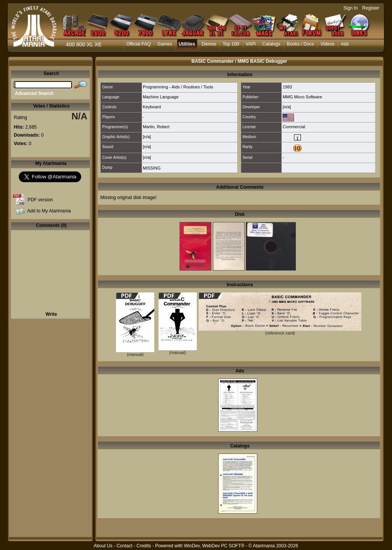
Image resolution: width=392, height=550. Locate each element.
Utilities (187, 44)
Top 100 (231, 44)
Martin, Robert (156, 127)
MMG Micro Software (302, 97)
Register (371, 8)
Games (165, 44)
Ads (345, 44)
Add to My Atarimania (49, 211)
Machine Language (161, 97)
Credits (144, 546)
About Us (103, 546)
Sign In (350, 8)
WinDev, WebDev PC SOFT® (214, 546)
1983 (287, 87)
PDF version (40, 200)
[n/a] (287, 107)
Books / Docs (300, 44)
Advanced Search (34, 93)
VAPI (251, 44)
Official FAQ (139, 44)
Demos (209, 44)
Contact (124, 546)
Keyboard (152, 107)
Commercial (294, 127)
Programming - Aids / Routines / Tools (178, 87)
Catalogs (271, 44)
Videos (327, 44)
